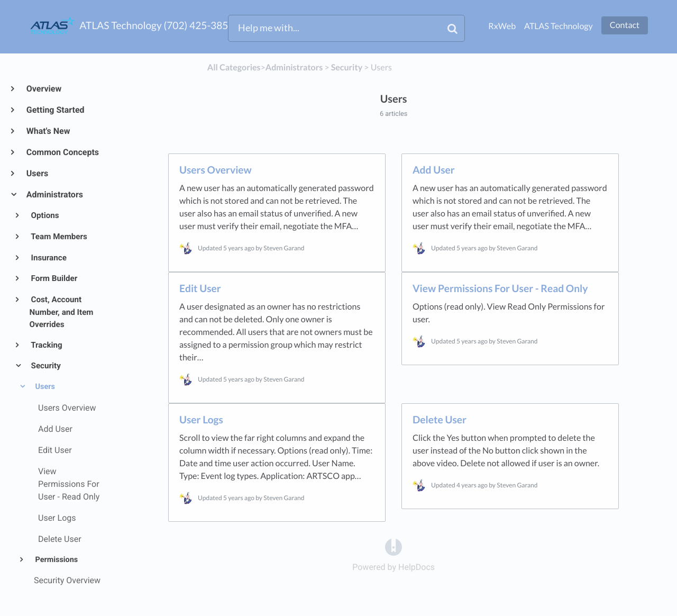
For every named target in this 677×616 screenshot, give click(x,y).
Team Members (58, 237)
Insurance (48, 258)
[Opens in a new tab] (394, 546)
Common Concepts (62, 152)
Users (37, 173)
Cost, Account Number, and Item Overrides (62, 312)
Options (44, 215)
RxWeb (502, 26)
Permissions (56, 560)
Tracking (46, 345)
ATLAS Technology (559, 26)
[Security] (347, 67)
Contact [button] (625, 25)
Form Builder (54, 278)
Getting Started (55, 110)
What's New (48, 131)
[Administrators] (294, 67)
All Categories (234, 67)
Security (45, 366)
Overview (43, 89)
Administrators (54, 194)
